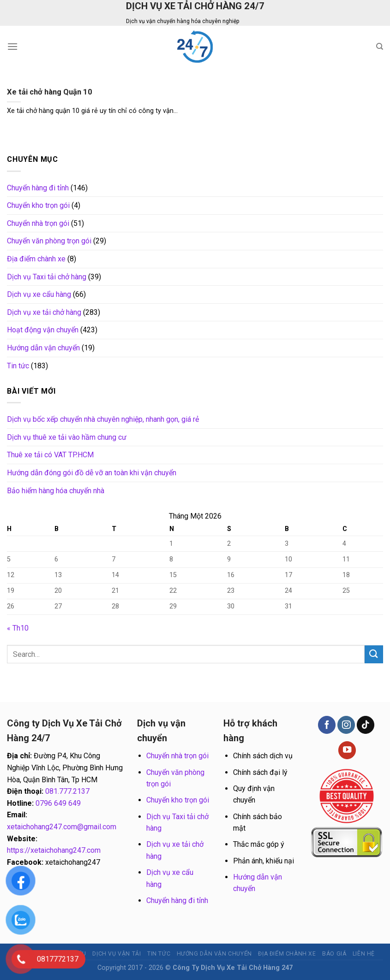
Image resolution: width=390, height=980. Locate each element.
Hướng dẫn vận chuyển (43, 348)
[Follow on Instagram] (346, 725)
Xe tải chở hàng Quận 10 (50, 92)
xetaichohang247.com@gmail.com (62, 827)
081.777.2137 (67, 791)
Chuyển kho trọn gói (38, 205)
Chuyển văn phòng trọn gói (49, 241)
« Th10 (18, 628)
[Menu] (12, 46)
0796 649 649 (58, 803)
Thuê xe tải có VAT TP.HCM (50, 455)
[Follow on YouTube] (347, 750)
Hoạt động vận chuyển (43, 330)
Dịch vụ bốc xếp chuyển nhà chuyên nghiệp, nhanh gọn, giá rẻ (103, 419)
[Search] (380, 47)
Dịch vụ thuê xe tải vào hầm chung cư (67, 437)
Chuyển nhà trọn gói (38, 223)
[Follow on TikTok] (366, 725)
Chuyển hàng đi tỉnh (38, 188)
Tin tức (18, 366)
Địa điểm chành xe (36, 259)
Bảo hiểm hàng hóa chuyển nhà (56, 491)
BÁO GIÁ (334, 954)
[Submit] (374, 654)
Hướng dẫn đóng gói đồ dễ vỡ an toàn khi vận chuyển (92, 473)
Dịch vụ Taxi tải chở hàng (47, 277)
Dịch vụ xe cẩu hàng (39, 294)
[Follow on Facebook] (327, 725)
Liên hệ (364, 954)
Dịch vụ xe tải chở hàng (44, 312)
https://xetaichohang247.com (54, 850)
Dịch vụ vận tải (117, 954)
